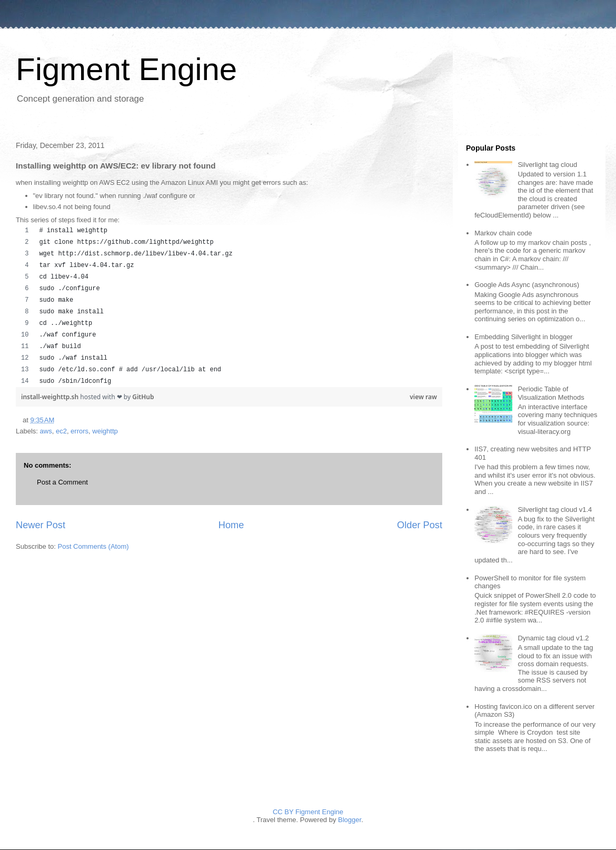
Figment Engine (126, 69)
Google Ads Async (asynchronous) (527, 285)
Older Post (420, 525)
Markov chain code (503, 233)
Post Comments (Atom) (93, 546)
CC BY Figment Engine (308, 812)
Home (231, 525)
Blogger (350, 820)
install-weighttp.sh (51, 397)
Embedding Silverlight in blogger (523, 337)
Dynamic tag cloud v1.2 (553, 638)
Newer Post (41, 525)
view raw (423, 397)
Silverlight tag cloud (547, 165)
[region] (229, 306)
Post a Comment (62, 482)
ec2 (61, 431)
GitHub (143, 397)
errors (80, 431)
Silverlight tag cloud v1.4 (555, 510)
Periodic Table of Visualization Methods (551, 393)
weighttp (105, 431)
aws (46, 431)
